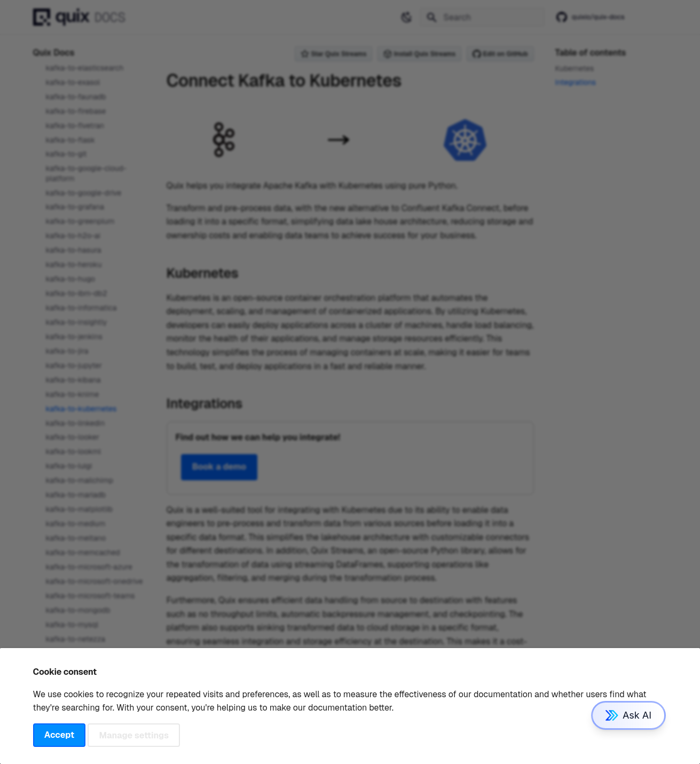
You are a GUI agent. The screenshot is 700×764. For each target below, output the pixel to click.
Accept (59, 735)
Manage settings (134, 735)
